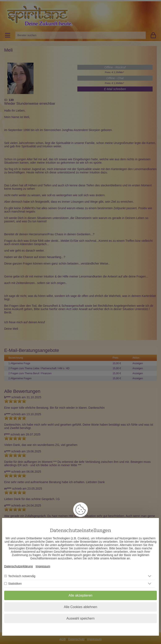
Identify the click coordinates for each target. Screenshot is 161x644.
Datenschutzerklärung (18, 566)
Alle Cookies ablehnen (80, 607)
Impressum (43, 566)
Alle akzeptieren (80, 595)
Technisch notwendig (22, 576)
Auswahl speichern (80, 618)
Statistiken (15, 584)
